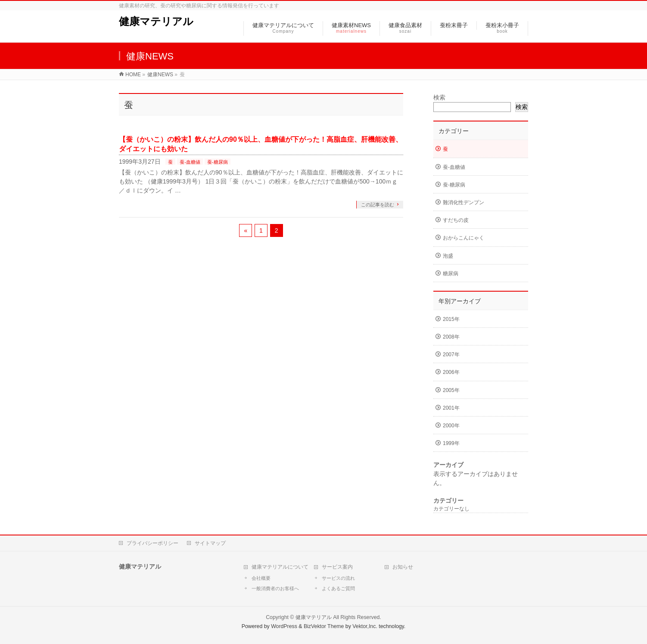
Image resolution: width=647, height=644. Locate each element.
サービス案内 (337, 567)
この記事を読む (378, 205)
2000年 (451, 426)
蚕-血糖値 (190, 162)
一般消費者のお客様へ (275, 588)
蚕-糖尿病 (218, 162)
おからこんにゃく (463, 238)
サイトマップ (210, 543)
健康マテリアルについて (280, 567)
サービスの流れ (338, 578)
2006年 (451, 372)
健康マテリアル (156, 21)
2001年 (451, 408)
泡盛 (448, 256)
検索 (439, 97)
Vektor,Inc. (365, 626)
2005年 (451, 390)
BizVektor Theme (324, 626)
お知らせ (403, 567)
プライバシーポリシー (152, 543)
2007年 (451, 355)
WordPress (284, 626)
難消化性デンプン (463, 202)
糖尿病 (451, 274)
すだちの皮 (456, 220)
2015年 (451, 319)
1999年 (451, 443)
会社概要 (261, 578)
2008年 (451, 337)
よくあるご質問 (338, 588)
